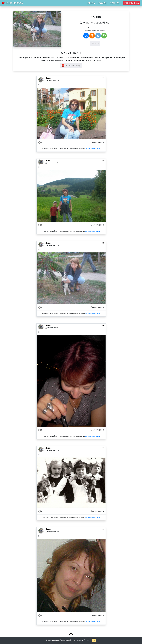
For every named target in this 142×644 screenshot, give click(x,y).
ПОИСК (102, 3)
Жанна (49, 78)
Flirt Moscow (15, 3)
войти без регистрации (93, 149)
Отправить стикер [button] (71, 66)
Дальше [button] (95, 43)
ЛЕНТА (91, 3)
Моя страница (132, 3)
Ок (94, 640)
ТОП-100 (115, 3)
